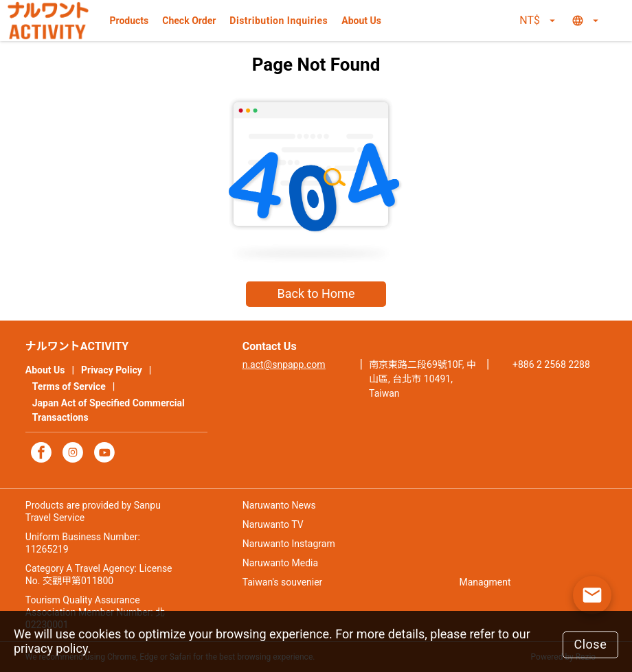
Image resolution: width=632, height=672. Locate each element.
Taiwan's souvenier (283, 582)
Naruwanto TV (273, 524)
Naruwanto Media (280, 563)
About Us (361, 21)
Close (590, 644)
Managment (485, 582)
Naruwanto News (279, 505)
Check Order (189, 21)
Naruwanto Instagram (289, 544)
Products (129, 21)
